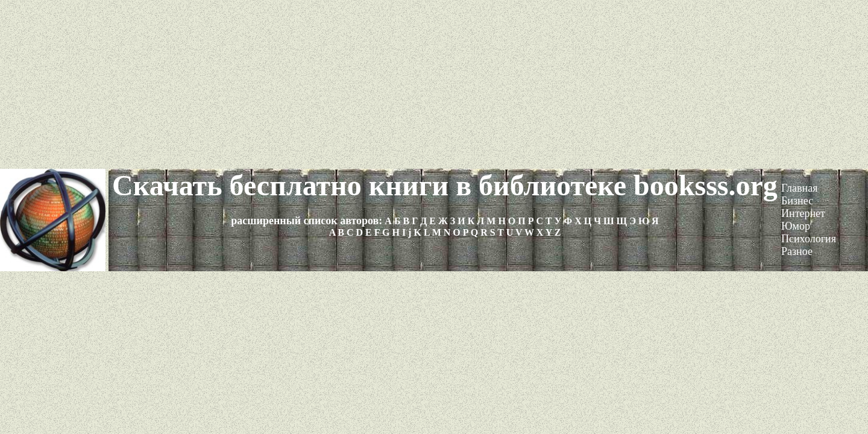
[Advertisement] (434, 84)
